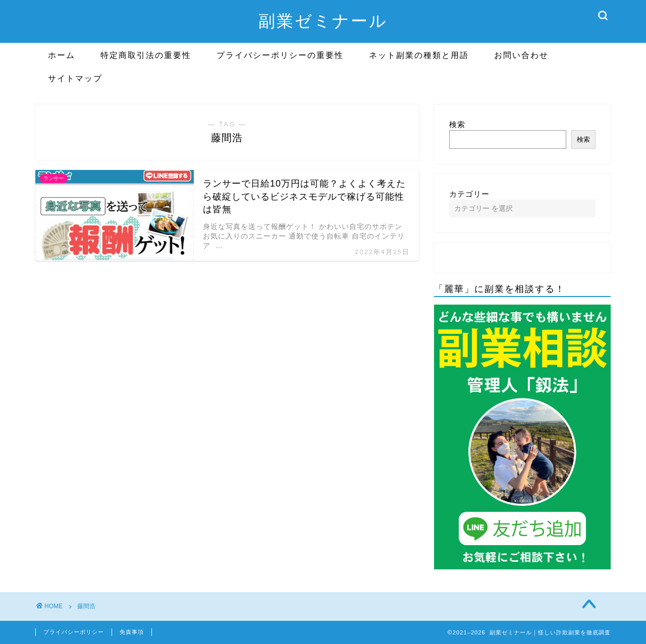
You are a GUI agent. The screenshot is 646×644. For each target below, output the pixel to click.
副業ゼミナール (323, 20)
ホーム (62, 55)
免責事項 (132, 632)
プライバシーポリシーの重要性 (280, 55)
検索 (457, 124)
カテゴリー (469, 194)
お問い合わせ (521, 55)
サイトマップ (75, 78)
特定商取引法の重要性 (146, 55)
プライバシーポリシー (74, 632)
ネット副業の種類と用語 (419, 55)
